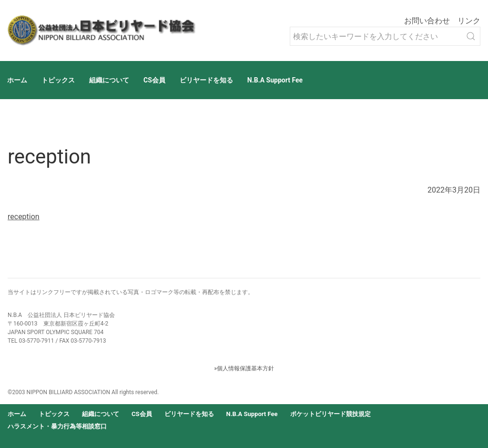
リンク (469, 21)
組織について (109, 80)
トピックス (58, 80)
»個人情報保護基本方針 (244, 368)
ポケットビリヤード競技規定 (330, 414)
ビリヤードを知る (206, 80)
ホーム (17, 80)
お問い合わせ (427, 21)
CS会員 (154, 80)
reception (24, 217)
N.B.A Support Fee (275, 80)
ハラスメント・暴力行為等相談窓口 (57, 426)
